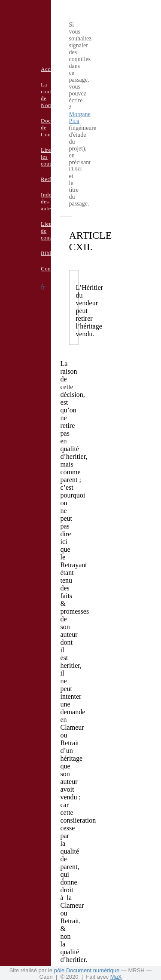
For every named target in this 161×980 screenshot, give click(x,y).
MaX (116, 977)
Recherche (53, 179)
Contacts (52, 269)
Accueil (50, 69)
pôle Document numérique (87, 970)
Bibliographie (58, 253)
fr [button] (43, 287)
